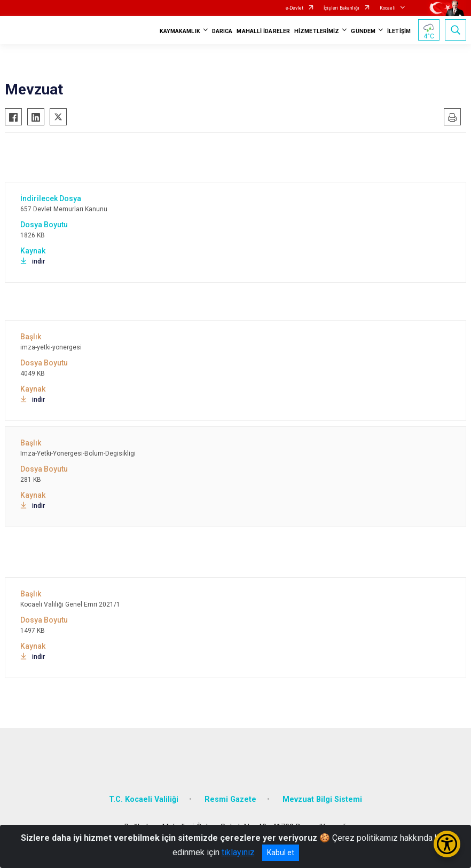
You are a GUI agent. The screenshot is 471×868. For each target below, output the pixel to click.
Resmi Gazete (230, 799)
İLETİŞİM (399, 31)
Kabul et (281, 853)
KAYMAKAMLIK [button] (180, 31)
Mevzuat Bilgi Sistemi (322, 799)
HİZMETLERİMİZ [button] (317, 31)
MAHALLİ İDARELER (263, 31)
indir (33, 261)
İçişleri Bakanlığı (342, 8)
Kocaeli (388, 8)
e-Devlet (295, 8)
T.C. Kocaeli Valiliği (144, 799)
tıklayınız (238, 852)
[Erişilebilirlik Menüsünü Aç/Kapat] (447, 844)
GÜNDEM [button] (363, 31)
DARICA (222, 31)
